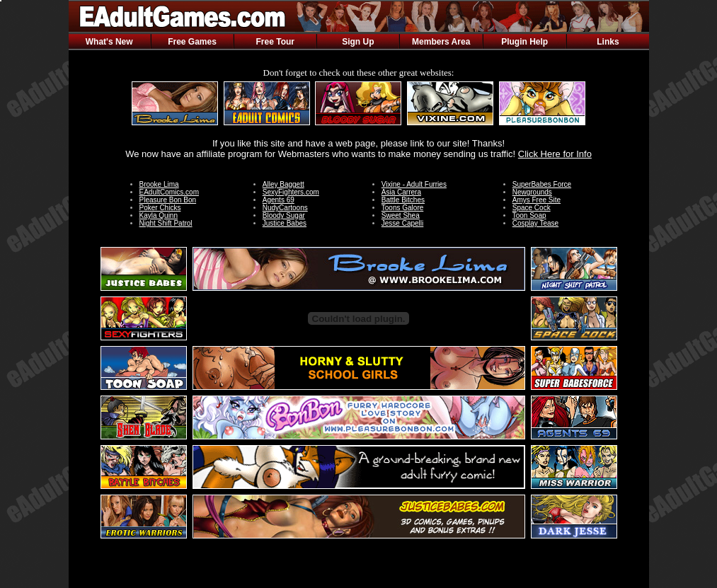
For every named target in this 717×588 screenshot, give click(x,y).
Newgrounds (532, 192)
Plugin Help (524, 42)
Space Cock (532, 208)
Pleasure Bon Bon (168, 200)
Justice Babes (285, 223)
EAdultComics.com (169, 192)
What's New (109, 42)
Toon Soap (529, 215)
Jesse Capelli (402, 223)
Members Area (441, 42)
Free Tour (275, 42)
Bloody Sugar (284, 215)
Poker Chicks (160, 208)
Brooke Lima (159, 184)
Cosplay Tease (535, 223)
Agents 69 (279, 200)
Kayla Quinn (159, 215)
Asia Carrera (401, 192)
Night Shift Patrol (166, 223)
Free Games (192, 42)
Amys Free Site (537, 200)
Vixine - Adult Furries (414, 184)
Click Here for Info (555, 154)
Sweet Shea (401, 215)
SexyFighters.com (291, 192)
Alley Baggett (283, 184)
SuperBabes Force (542, 184)
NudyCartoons (285, 208)
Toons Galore (402, 208)
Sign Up (358, 42)
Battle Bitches (403, 200)
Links (608, 42)
